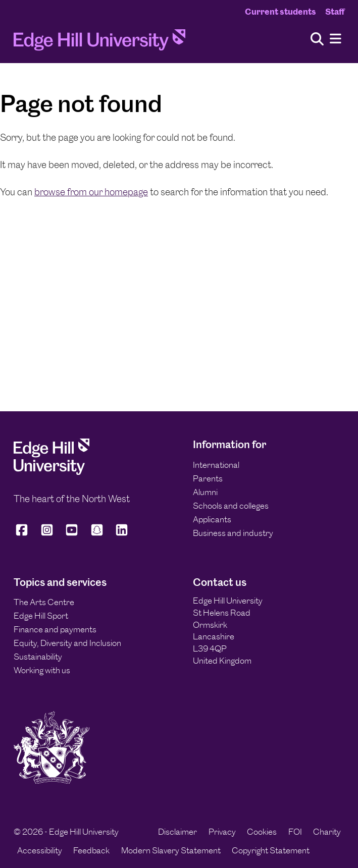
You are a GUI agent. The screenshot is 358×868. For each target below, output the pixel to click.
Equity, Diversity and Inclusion (67, 643)
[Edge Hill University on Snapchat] (97, 534)
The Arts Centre (44, 602)
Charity (327, 832)
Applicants (212, 519)
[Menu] (336, 39)
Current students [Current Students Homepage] (280, 12)
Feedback (91, 850)
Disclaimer (177, 832)
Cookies (262, 832)
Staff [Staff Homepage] (335, 12)
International (216, 465)
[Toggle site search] (317, 40)
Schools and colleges (231, 506)
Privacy (222, 832)
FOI (295, 832)
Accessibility (40, 850)
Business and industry (233, 533)
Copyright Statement (271, 850)
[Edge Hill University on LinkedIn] (122, 534)
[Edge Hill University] (52, 472)
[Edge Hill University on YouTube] (72, 534)
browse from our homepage (91, 192)
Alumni (205, 492)
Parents (208, 478)
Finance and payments (55, 629)
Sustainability (38, 657)
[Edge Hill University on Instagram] (47, 534)
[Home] (99, 43)
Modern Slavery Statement (171, 850)
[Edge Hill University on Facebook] (23, 534)
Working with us (42, 670)
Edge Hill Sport (41, 616)
